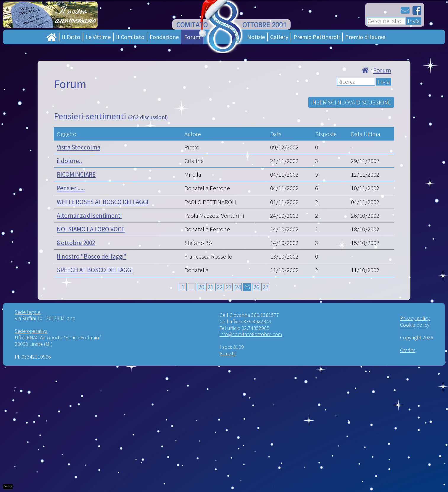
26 (256, 287)
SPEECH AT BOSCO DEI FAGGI (95, 270)
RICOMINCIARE (76, 174)
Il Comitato (130, 37)
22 (220, 287)
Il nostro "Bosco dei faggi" (92, 256)
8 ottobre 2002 (76, 243)
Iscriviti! (228, 353)
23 (229, 287)
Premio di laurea (365, 37)
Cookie (8, 486)
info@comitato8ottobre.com (251, 334)
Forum (192, 37)
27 (265, 287)
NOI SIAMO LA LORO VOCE (91, 229)
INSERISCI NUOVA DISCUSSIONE (351, 102)
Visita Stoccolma (79, 147)
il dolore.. (69, 161)
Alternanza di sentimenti (89, 216)
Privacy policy (415, 318)
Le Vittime (98, 37)
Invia (414, 21)
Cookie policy (415, 325)
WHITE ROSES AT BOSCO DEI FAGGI (103, 202)
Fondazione (164, 37)
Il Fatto (71, 37)
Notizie (256, 37)
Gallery (279, 37)
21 (210, 287)
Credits (408, 350)
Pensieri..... (71, 188)
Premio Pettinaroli (317, 37)
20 (201, 287)
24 (238, 287)
